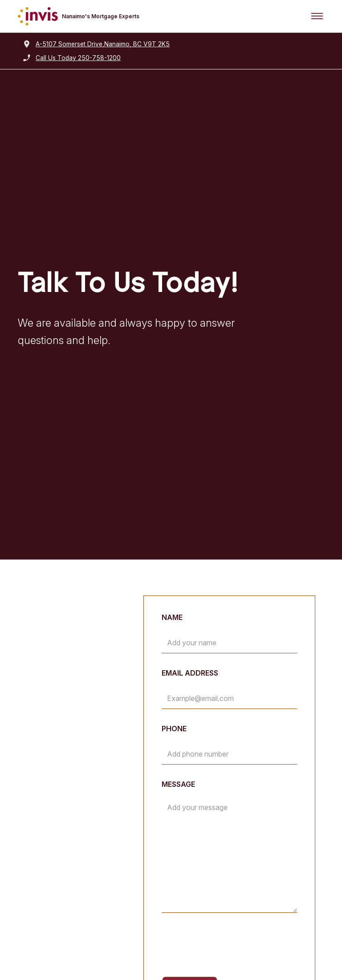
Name (172, 617)
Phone (174, 729)
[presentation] (229, 946)
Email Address (190, 673)
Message (178, 784)
